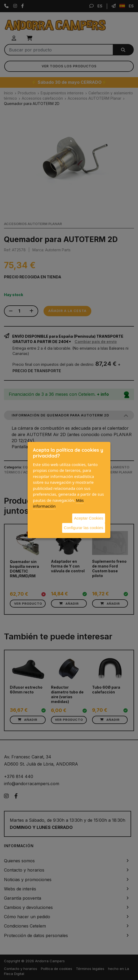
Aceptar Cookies (89, 518)
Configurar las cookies (84, 528)
